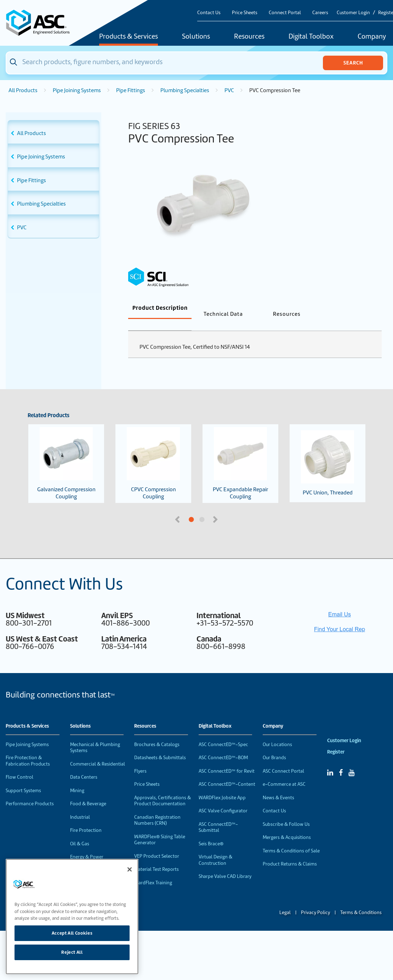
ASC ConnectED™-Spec (223, 733)
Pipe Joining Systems (77, 90)
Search (353, 63)
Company (273, 715)
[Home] (41, 23)
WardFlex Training (153, 871)
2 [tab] (228, 508)
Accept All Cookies (72, 933)
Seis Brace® (211, 832)
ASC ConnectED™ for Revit (227, 759)
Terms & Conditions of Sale (291, 839)
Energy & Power (87, 845)
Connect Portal (285, 13)
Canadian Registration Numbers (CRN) (157, 809)
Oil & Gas (80, 832)
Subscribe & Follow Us (286, 813)
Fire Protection (86, 819)
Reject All (72, 952)
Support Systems (23, 779)
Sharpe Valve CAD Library (225, 865)
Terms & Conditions (361, 901)
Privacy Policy (315, 901)
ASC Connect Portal (283, 759)
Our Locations (277, 733)
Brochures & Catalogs (157, 733)
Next (216, 507)
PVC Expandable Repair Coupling (240, 452)
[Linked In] (330, 761)
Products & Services (129, 37)
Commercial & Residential (98, 752)
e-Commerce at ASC (284, 772)
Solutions (196, 37)
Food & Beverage (88, 792)
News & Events (278, 786)
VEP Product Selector (157, 844)
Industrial (80, 805)
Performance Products (30, 792)
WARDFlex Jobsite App (222, 786)
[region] (72, 917)
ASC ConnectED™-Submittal (218, 816)
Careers (320, 13)
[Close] (130, 869)
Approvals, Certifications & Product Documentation (163, 789)
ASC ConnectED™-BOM (223, 746)
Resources (249, 37)
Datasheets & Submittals (160, 746)
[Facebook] (341, 761)
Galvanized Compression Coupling (66, 452)
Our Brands (274, 746)
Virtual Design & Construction (215, 848)
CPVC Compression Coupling (153, 452)
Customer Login (353, 13)
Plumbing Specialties (185, 90)
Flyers (140, 759)
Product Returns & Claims (290, 852)
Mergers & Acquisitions (287, 826)
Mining (77, 779)
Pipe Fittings (131, 90)
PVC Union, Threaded (327, 452)
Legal (285, 901)
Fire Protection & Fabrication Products (28, 749)
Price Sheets (245, 13)
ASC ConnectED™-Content (227, 772)
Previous (178, 507)
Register (336, 740)
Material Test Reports (156, 858)
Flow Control (19, 765)
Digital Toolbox (311, 37)
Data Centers (84, 765)
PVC (229, 90)
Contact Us (209, 13)
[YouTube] (351, 761)
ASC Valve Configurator (223, 799)
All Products (23, 90)
